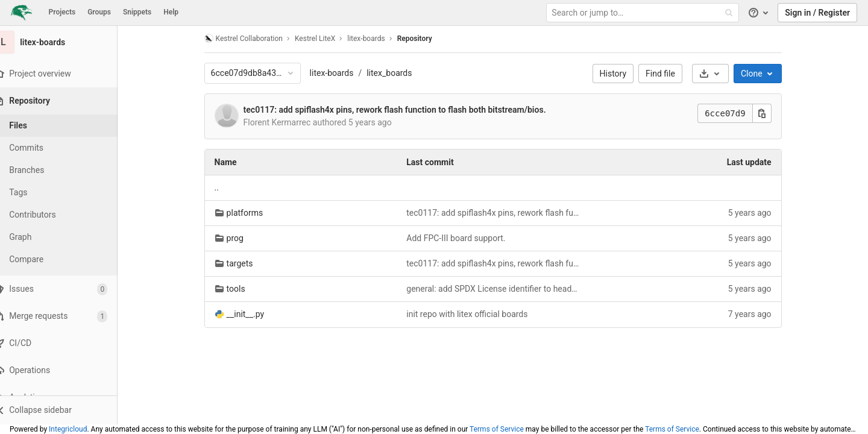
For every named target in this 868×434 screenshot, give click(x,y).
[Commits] (66, 148)
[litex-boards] (66, 42)
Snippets (137, 12)
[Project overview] (66, 74)
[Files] (66, 126)
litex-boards (339, 73)
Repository (422, 39)
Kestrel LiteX (322, 39)
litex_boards (397, 73)
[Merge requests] (66, 316)
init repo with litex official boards (475, 314)
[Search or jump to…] (644, 13)
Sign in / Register (817, 13)
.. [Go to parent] (224, 187)
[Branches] (66, 170)
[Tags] (66, 193)
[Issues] (66, 289)
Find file (668, 74)
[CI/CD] (66, 343)
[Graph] (66, 237)
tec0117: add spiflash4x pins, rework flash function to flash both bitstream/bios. (402, 110)
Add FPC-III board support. (464, 238)
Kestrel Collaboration (251, 38)
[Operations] (66, 370)
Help (171, 12)
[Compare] (66, 259)
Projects (62, 12)
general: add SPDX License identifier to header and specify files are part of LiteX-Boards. (501, 289)
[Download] (718, 74)
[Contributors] (66, 215)
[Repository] (67, 101)
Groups (99, 12)
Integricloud (68, 429)
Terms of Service (497, 429)
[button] (66, 410)
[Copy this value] (769, 113)
